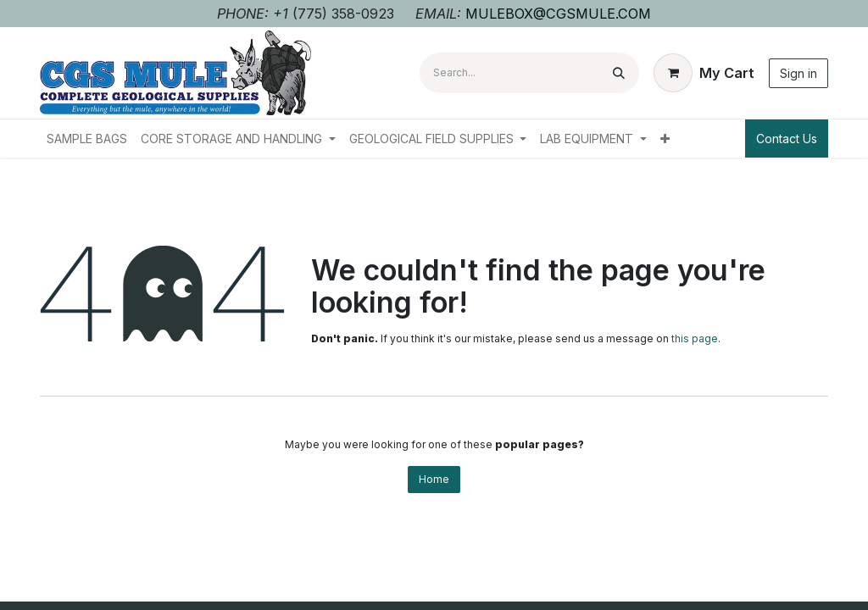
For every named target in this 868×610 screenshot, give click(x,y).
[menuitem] (87, 139)
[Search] (619, 73)
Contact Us (787, 139)
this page (695, 338)
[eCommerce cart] (704, 73)
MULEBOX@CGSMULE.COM (558, 14)
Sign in (798, 73)
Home (434, 479)
